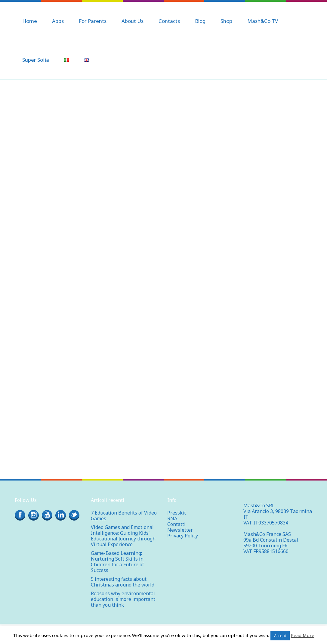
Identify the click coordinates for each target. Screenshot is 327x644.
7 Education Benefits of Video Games (124, 516)
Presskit (177, 513)
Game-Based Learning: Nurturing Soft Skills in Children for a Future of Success (117, 562)
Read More (303, 635)
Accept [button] (280, 636)
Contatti (176, 524)
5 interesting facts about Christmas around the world (123, 582)
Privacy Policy (183, 536)
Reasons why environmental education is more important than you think (123, 599)
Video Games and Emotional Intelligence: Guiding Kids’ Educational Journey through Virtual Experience (123, 536)
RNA (172, 518)
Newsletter (180, 530)
